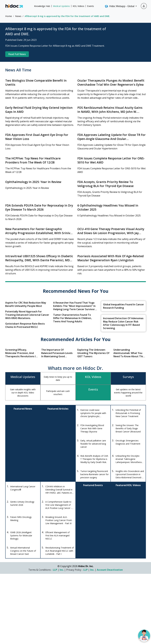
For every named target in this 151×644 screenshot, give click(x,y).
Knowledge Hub (42, 6)
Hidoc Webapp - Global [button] (120, 6)
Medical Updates (61, 6)
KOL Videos (79, 6)
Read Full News (17, 54)
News (18, 16)
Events (91, 6)
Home (9, 16)
